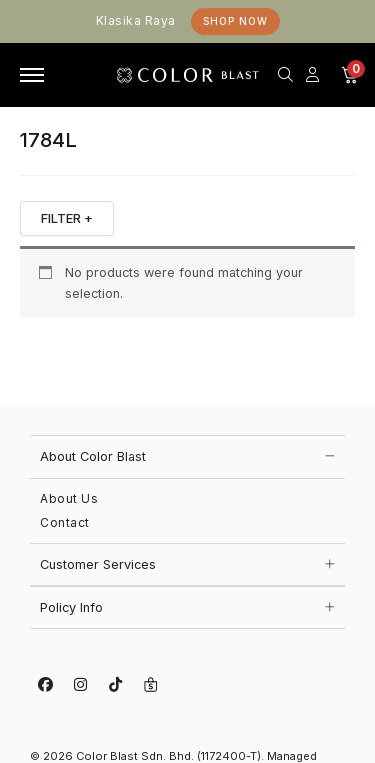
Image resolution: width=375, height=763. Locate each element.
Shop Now (235, 21)
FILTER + (67, 218)
